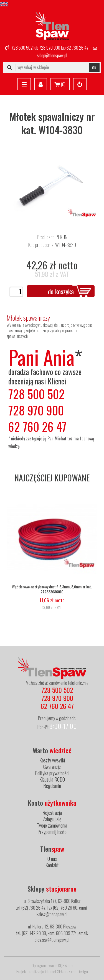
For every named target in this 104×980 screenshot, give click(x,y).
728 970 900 (50, 48)
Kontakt (52, 865)
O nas (52, 859)
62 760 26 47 (78, 48)
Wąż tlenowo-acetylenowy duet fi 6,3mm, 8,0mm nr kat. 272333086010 (52, 589)
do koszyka (61, 291)
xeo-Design (79, 971)
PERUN (61, 237)
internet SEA (54, 971)
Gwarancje (52, 767)
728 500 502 (22, 48)
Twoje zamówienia (52, 825)
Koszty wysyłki (52, 760)
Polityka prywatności (52, 773)
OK (94, 67)
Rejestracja (52, 813)
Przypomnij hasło (52, 832)
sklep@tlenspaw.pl (52, 55)
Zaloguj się (52, 819)
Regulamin (52, 786)
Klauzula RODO (52, 779)
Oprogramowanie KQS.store (52, 965)
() (60, 85)
